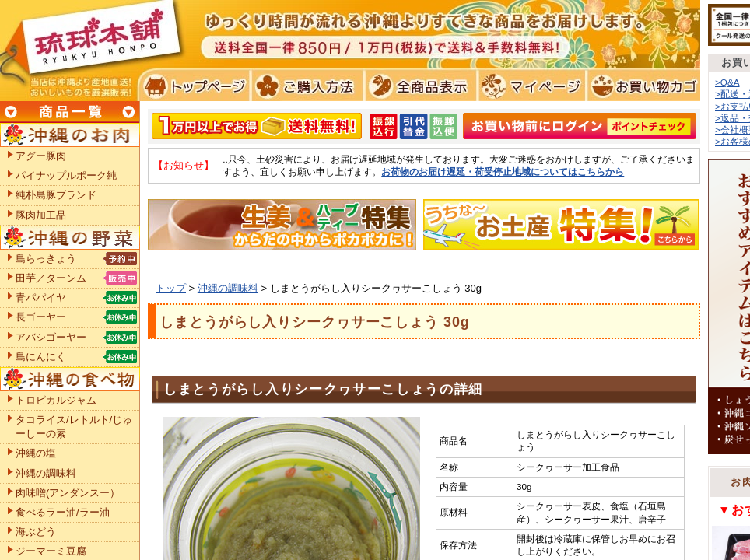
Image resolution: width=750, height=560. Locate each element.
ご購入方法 (305, 86)
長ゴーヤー (41, 317)
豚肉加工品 (41, 215)
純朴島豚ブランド (56, 195)
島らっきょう (46, 259)
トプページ (193, 86)
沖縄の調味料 (228, 288)
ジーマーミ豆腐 (51, 551)
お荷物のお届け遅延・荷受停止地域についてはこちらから (503, 171)
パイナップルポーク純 (66, 175)
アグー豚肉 (41, 156)
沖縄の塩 (36, 453)
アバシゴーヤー (51, 337)
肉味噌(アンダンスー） (68, 493)
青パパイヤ (41, 297)
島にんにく (41, 357)
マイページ (529, 86)
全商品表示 (417, 86)
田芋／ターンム (51, 278)
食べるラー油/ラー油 (63, 512)
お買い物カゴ (641, 86)
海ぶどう (36, 532)
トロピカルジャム (56, 400)
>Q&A (727, 82)
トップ (171, 288)
